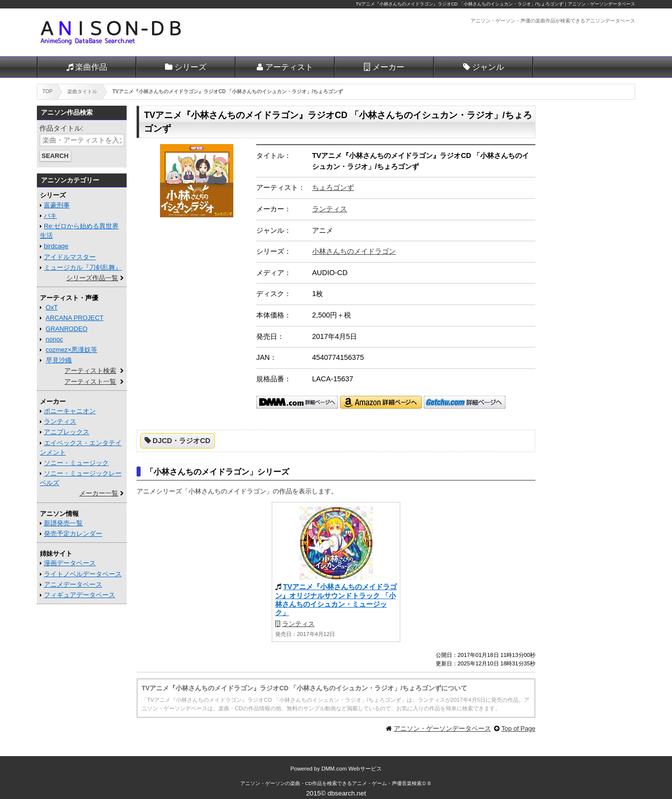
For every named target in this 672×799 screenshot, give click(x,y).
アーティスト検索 (90, 371)
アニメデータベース (73, 584)
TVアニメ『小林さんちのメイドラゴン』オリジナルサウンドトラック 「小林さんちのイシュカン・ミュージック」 (336, 600)
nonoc (55, 339)
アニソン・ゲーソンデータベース (442, 728)
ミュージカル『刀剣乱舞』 (83, 267)
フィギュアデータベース (80, 595)
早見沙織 (59, 360)
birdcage (56, 246)
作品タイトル (60, 128)
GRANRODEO (67, 329)
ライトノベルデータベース (83, 574)
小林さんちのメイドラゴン (354, 251)
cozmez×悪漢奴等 (72, 350)
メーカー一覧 (99, 493)
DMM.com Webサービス (352, 769)
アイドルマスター (70, 257)
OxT (52, 307)
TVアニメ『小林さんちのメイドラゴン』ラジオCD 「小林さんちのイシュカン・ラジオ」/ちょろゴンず (460, 4)
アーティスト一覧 (90, 382)
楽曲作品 (91, 67)
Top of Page (518, 728)
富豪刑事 (57, 205)
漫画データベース (70, 563)
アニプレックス (67, 432)
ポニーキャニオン (70, 411)
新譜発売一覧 (63, 523)
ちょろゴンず (333, 187)
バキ (50, 216)
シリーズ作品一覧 (92, 278)
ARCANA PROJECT (75, 318)
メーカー (388, 67)
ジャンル (488, 67)
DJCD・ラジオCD (181, 441)
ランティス (330, 209)
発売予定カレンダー (73, 534)
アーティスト (289, 67)
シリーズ (190, 67)
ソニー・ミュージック (76, 463)
